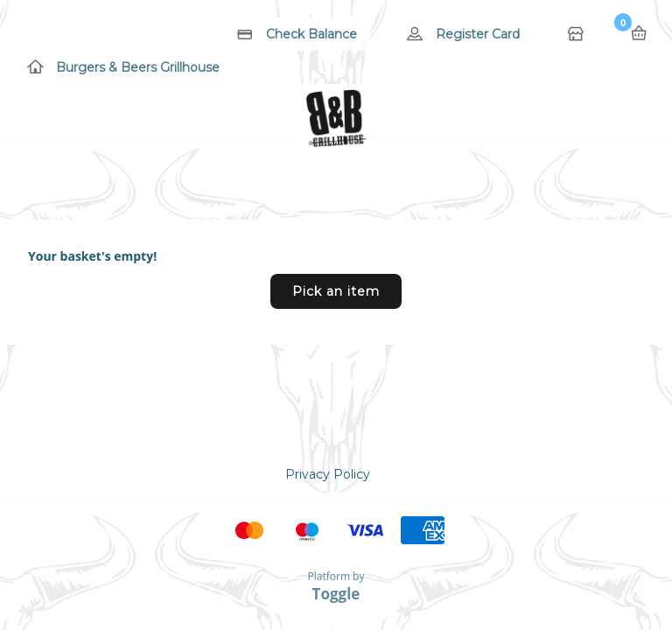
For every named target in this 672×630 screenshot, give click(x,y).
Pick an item (336, 291)
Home (577, 35)
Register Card (478, 34)
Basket (639, 33)
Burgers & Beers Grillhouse (138, 67)
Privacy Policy (328, 474)
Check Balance (311, 34)
